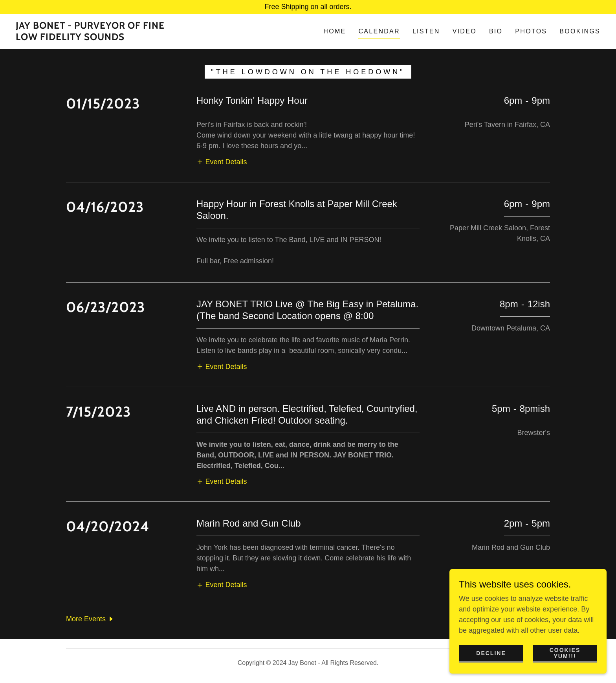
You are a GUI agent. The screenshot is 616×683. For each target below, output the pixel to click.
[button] (222, 162)
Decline (491, 653)
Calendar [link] (379, 31)
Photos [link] (531, 31)
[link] (97, 38)
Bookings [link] (580, 31)
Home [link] (335, 31)
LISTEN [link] (426, 31)
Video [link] (465, 31)
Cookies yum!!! (565, 653)
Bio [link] (496, 31)
